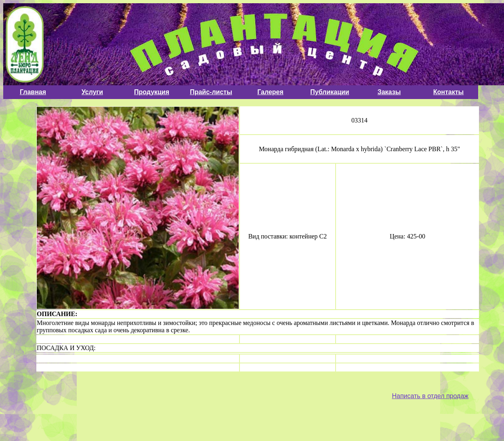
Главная (33, 92)
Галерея (270, 92)
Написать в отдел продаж (430, 396)
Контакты (448, 92)
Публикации (330, 92)
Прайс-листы (211, 92)
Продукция (152, 92)
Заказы (389, 92)
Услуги (92, 92)
